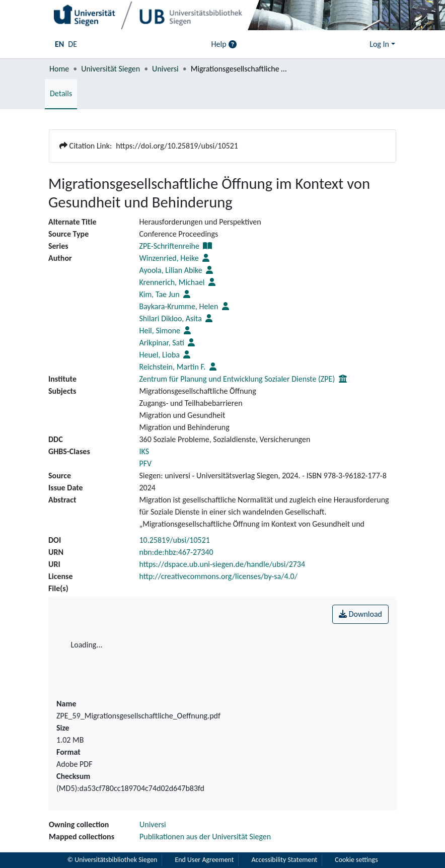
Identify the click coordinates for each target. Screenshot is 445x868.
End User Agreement (204, 860)
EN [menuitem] (59, 44)
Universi (165, 69)
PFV (146, 463)
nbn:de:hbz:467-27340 (176, 552)
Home (59, 69)
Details (61, 93)
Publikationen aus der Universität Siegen (205, 837)
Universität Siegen (110, 69)
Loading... (87, 645)
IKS (144, 451)
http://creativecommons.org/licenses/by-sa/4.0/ (218, 576)
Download (360, 614)
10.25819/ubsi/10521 (175, 540)
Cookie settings (357, 860)
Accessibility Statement (285, 860)
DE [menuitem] (72, 44)
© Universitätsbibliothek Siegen (112, 860)
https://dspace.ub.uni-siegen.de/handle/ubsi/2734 (222, 564)
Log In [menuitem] (379, 44)
